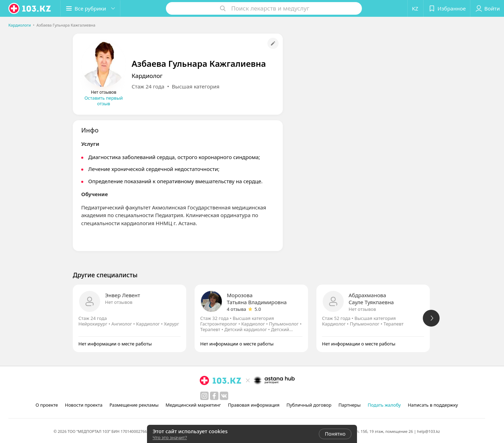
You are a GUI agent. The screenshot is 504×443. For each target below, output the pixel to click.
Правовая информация (254, 405)
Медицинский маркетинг (193, 405)
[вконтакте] (224, 396)
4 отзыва (236, 309)
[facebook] (214, 396)
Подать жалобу (384, 405)
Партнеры (350, 405)
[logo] (30, 8)
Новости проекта (83, 405)
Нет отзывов (119, 302)
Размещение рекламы (134, 405)
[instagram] (204, 396)
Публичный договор (309, 405)
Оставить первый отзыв (104, 101)
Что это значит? (170, 437)
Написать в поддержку (433, 405)
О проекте (47, 405)
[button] (90, 8)
